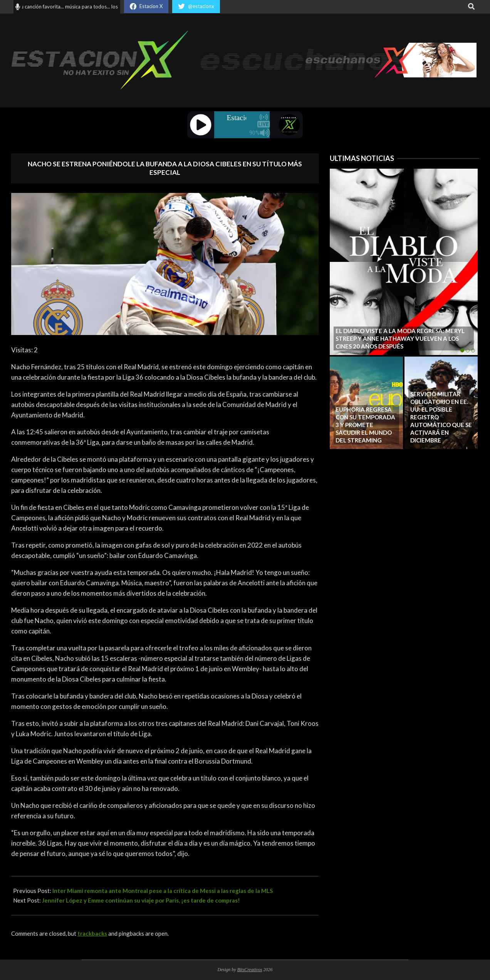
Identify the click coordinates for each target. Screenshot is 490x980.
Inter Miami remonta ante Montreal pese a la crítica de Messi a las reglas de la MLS (163, 891)
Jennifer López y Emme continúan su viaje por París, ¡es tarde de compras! (141, 900)
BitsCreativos (250, 970)
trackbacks (92, 933)
